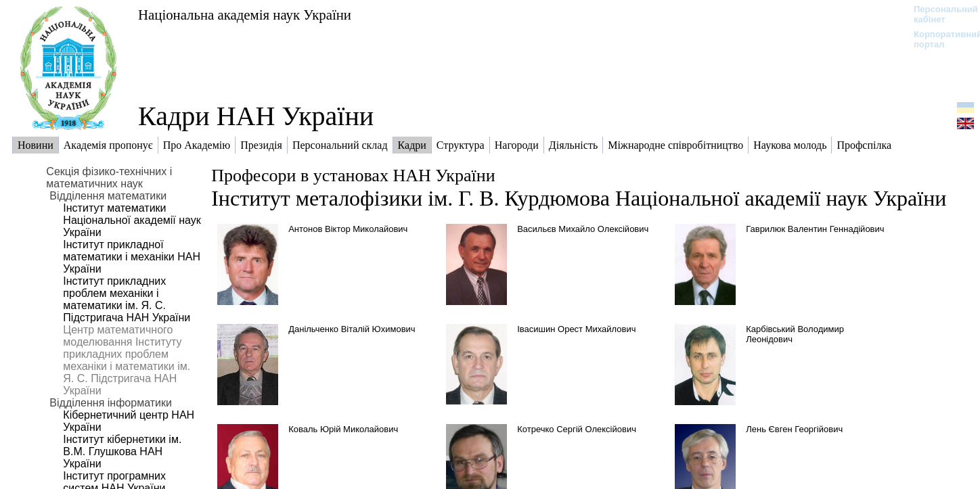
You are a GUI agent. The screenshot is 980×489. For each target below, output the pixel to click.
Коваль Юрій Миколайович (343, 429)
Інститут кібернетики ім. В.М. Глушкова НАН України (122, 451)
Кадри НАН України (256, 116)
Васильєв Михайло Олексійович (583, 229)
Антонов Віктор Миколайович (348, 229)
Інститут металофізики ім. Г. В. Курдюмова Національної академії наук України (579, 198)
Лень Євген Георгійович (794, 429)
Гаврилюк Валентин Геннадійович (815, 229)
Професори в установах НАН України (353, 176)
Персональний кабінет (939, 14)
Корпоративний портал (939, 39)
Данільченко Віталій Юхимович (352, 329)
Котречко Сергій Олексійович (577, 429)
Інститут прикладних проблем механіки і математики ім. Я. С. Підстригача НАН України (127, 299)
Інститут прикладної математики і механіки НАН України (132, 257)
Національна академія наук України (245, 15)
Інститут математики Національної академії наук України (132, 220)
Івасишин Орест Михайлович (576, 329)
